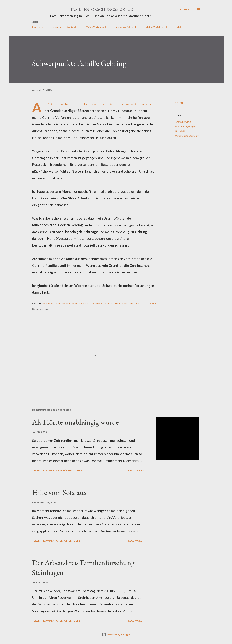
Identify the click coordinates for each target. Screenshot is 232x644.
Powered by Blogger (116, 634)
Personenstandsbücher (187, 136)
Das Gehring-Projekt (186, 126)
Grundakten (181, 131)
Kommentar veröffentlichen (63, 470)
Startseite (37, 27)
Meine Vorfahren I (96, 27)
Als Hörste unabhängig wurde (75, 422)
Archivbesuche (183, 122)
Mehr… (180, 27)
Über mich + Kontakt (65, 27)
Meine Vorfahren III (156, 27)
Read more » (136, 470)
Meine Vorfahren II (126, 27)
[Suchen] (184, 9)
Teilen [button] (179, 103)
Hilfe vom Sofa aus (59, 492)
